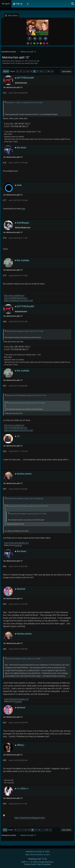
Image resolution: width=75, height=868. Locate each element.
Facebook (18, 545)
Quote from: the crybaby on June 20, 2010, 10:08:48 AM (25, 499)
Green (34, 43)
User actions (66, 71)
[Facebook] (30, 39)
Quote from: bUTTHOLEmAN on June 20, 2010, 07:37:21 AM (26, 395)
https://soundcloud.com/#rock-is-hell (18, 301)
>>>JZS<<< (23, 789)
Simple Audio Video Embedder (37, 864)
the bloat (21, 148)
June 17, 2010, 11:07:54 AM (18, 163)
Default (28, 43)
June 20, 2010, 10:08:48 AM (18, 386)
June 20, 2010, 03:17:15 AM (18, 276)
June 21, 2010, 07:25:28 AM (18, 489)
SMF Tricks (42, 859)
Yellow (41, 43)
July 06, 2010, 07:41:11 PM (18, 804)
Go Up (5, 830)
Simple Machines (46, 862)
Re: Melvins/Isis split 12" (13, 87)
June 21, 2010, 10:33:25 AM (18, 566)
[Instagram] (40, 39)
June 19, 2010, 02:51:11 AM (18, 238)
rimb (19, 185)
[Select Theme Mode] (28, 4)
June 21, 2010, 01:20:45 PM (18, 723)
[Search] (73, 4)
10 (48, 71)
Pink (47, 43)
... (24, 71)
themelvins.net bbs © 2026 (38, 852)
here (23, 209)
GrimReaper (23, 223)
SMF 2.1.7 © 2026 (30, 862)
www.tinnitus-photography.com (16, 543)
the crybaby (23, 260)
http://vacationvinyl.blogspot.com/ (30, 818)
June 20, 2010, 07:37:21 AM (18, 322)
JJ (18, 436)
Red (31, 43)
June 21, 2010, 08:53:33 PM (18, 760)
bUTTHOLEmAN (25, 78)
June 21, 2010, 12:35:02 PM (18, 649)
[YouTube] (46, 39)
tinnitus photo (24, 474)
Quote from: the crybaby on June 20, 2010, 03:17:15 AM (25, 331)
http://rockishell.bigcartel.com (16, 298)
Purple (44, 43)
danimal (21, 589)
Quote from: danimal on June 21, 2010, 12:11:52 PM (23, 659)
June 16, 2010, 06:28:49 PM (18, 93)
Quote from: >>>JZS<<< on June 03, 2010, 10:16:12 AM (24, 103)
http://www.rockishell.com (14, 296)
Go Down (6, 71)
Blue (38, 43)
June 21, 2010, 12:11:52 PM (18, 604)
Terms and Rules (36, 855)
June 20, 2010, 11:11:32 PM (18, 451)
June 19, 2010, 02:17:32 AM (18, 200)
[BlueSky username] (35, 39)
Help (27, 855)
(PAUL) (20, 745)
